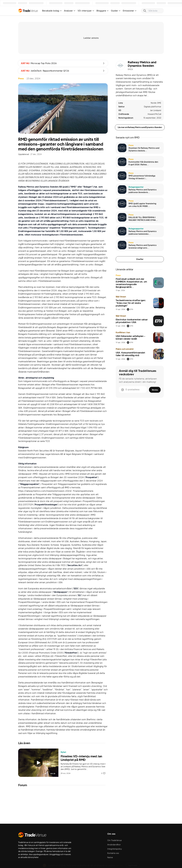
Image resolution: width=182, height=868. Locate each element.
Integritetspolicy (115, 849)
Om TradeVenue (115, 840)
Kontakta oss (113, 853)
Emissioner (130, 11)
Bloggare (103, 11)
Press (21, 78)
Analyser (70, 11)
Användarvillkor (114, 845)
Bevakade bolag (52, 11)
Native (110, 857)
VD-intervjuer (86, 11)
